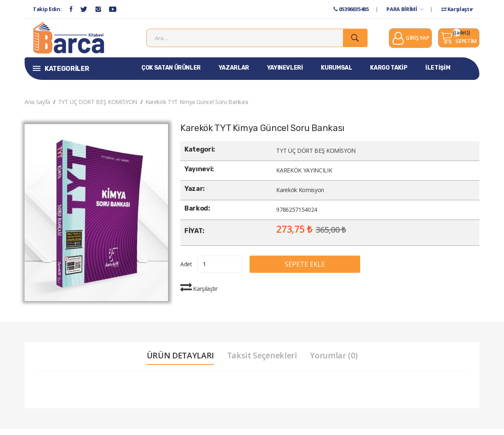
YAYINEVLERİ (285, 74)
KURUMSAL (336, 74)
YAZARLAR (234, 74)
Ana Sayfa (37, 108)
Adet (186, 270)
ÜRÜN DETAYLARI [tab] (179, 362)
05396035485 (351, 9)
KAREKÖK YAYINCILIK (304, 177)
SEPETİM (459, 41)
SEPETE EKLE (315, 270)
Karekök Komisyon (300, 196)
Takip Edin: (47, 9)
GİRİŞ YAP (410, 42)
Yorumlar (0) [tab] (336, 362)
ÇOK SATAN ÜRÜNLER (171, 74)
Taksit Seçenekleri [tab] (262, 362)
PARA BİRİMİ (405, 9)
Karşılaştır (457, 9)
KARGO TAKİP (389, 74)
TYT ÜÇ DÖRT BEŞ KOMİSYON (98, 108)
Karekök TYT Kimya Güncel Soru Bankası (197, 108)
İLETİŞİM (438, 74)
